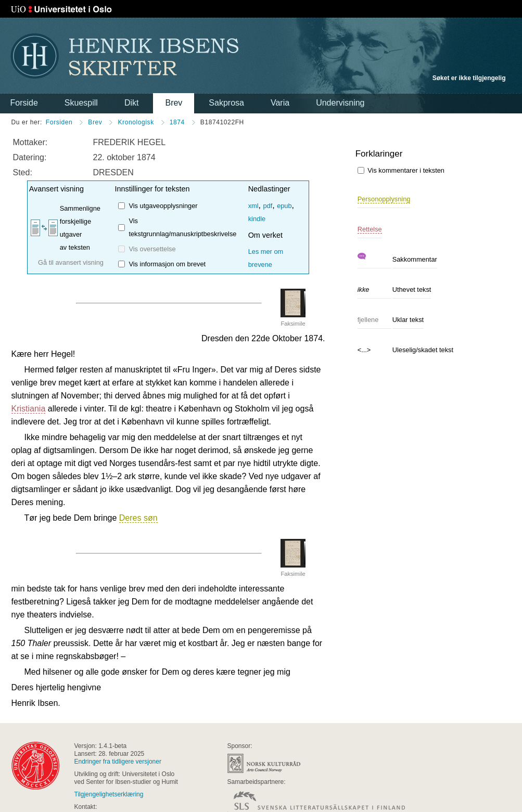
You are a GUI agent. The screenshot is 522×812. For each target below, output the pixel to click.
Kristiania (29, 409)
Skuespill (81, 103)
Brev (174, 103)
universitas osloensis (36, 766)
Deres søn (138, 518)
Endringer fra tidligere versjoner (118, 762)
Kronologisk (136, 122)
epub (284, 206)
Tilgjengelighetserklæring (109, 794)
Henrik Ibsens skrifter (124, 56)
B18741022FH (222, 122)
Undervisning (340, 103)
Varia (280, 103)
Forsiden (59, 122)
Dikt (132, 103)
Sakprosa (226, 103)
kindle (257, 219)
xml (253, 206)
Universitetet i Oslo (61, 9)
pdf (268, 206)
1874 (177, 122)
